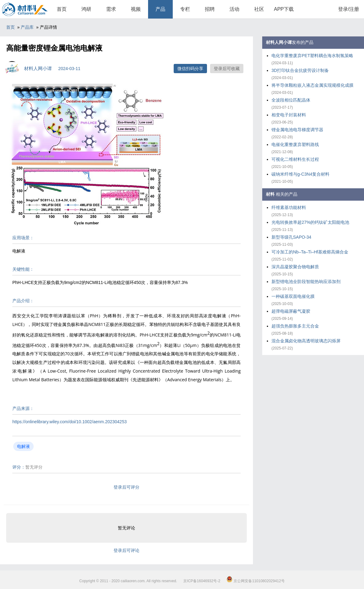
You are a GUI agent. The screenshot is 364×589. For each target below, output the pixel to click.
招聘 (210, 9)
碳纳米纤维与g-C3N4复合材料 (300, 174)
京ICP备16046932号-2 (202, 581)
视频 (136, 9)
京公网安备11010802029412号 (256, 581)
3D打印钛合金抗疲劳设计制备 (300, 70)
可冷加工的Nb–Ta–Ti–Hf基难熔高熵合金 (310, 252)
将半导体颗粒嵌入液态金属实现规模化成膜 (312, 85)
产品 (160, 9)
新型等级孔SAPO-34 (291, 237)
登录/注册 (349, 9)
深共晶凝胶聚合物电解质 (295, 267)
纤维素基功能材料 (289, 207)
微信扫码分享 (190, 69)
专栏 (185, 9)
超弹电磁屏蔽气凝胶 (291, 311)
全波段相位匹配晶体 (291, 100)
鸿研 (86, 9)
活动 (234, 9)
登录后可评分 (126, 487)
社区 (259, 9)
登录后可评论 (126, 550)
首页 (62, 9)
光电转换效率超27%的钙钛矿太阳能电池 (310, 222)
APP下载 (284, 9)
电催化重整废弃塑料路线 (295, 144)
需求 (111, 9)
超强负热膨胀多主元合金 (295, 326)
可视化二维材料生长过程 (295, 159)
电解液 (23, 446)
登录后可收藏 (227, 69)
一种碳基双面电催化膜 (293, 296)
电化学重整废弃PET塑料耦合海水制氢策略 (312, 56)
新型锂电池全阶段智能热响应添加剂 (306, 282)
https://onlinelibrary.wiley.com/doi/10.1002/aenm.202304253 (70, 422)
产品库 (27, 27)
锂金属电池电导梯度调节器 (297, 130)
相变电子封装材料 (289, 115)
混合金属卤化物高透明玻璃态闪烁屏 (306, 341)
